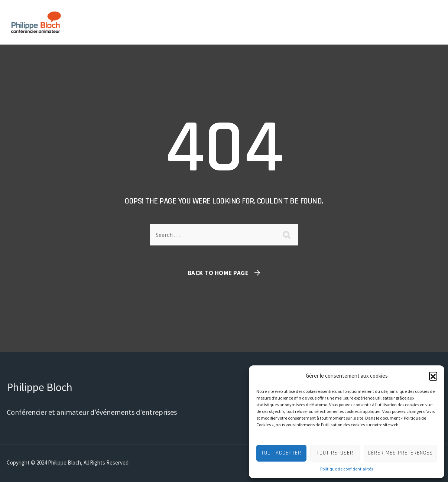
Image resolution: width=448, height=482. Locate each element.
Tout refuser (335, 453)
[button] (433, 376)
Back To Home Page (218, 273)
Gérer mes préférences (400, 453)
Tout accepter (281, 453)
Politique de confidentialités (347, 469)
